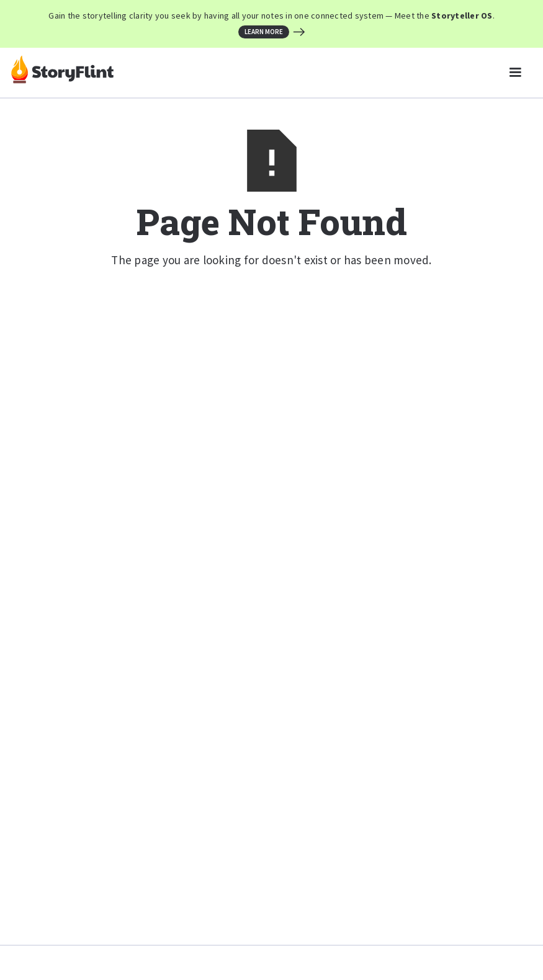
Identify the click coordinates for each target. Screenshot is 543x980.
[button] (515, 73)
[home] (62, 73)
